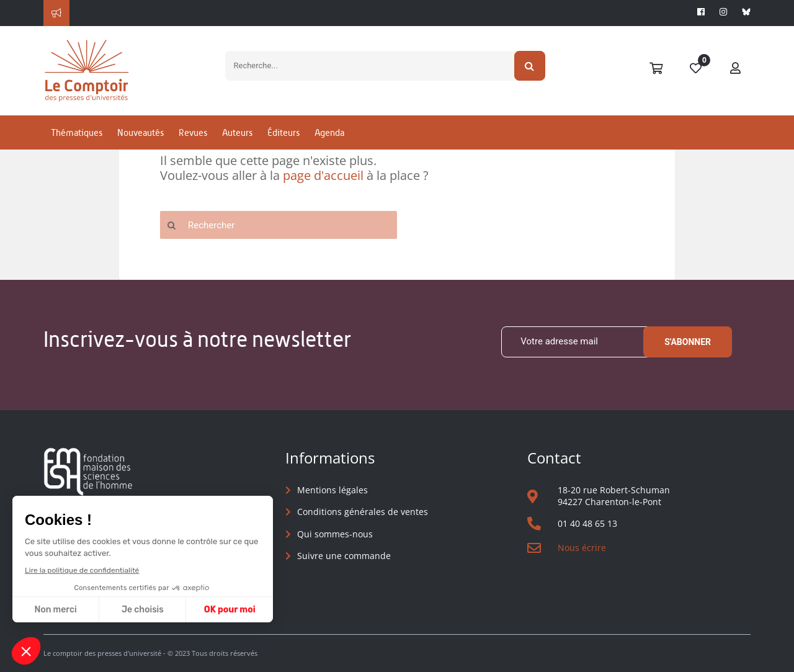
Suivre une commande (344, 556)
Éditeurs (283, 132)
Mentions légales (332, 490)
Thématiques (77, 132)
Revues (193, 132)
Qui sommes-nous (335, 534)
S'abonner (688, 342)
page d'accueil (323, 175)
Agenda (329, 132)
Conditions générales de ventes (363, 512)
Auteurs (237, 132)
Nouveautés (141, 132)
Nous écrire (582, 548)
